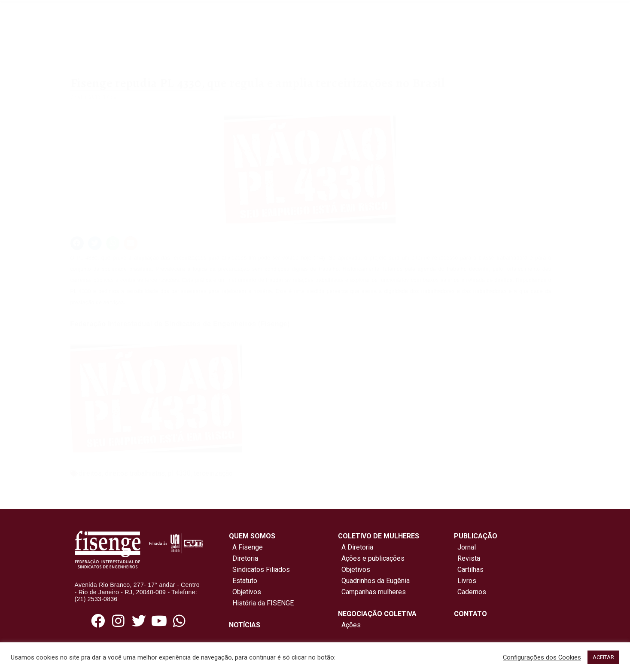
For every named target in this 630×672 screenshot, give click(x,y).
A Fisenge (246, 547)
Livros (467, 581)
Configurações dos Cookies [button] (542, 657)
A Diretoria (356, 547)
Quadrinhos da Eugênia (374, 581)
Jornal (467, 547)
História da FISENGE (261, 603)
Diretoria (243, 558)
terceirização (213, 473)
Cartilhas (470, 570)
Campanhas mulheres (372, 592)
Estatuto (243, 581)
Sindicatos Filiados (259, 570)
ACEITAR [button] (603, 657)
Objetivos (245, 592)
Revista (469, 558)
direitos (90, 473)
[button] (77, 243)
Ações (349, 625)
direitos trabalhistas (135, 473)
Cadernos (472, 592)
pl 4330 (179, 473)
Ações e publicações (371, 558)
